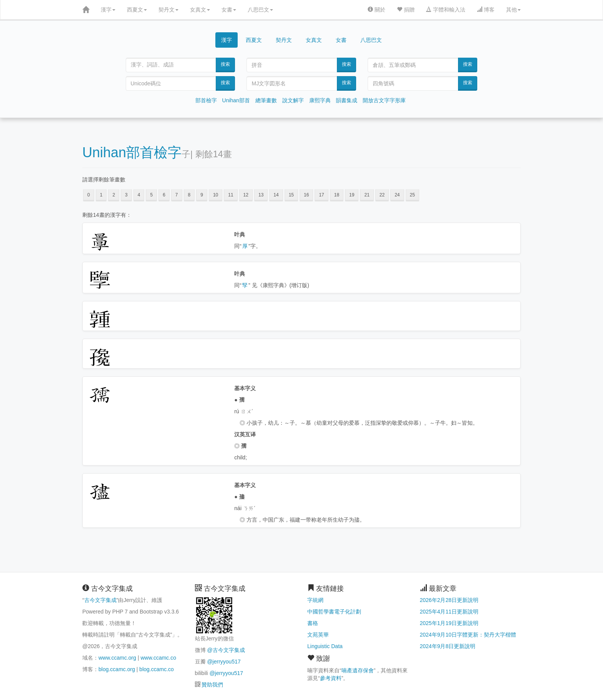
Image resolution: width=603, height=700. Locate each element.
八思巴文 (260, 10)
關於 (376, 10)
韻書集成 (346, 100)
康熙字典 (320, 100)
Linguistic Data (325, 646)
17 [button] (321, 195)
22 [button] (382, 195)
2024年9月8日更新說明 (448, 646)
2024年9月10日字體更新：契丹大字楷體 (468, 635)
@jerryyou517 (224, 662)
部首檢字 (206, 100)
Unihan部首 (236, 100)
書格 (313, 623)
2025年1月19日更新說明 (449, 623)
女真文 (200, 10)
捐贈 (406, 10)
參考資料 (331, 678)
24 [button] (397, 195)
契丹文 (168, 10)
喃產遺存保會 (358, 670)
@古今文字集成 (226, 650)
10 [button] (216, 195)
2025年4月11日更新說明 (449, 612)
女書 (229, 10)
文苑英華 (318, 635)
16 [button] (306, 195)
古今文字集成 (100, 600)
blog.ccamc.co (156, 669)
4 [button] (139, 195)
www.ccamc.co (158, 658)
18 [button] (337, 195)
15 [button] (291, 195)
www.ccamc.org (117, 658)
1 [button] (101, 195)
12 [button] (246, 195)
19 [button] (352, 195)
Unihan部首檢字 (132, 152)
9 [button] (202, 195)
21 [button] (367, 195)
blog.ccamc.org (117, 669)
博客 (486, 10)
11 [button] (231, 195)
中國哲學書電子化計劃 (334, 612)
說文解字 (293, 100)
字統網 (315, 600)
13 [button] (261, 195)
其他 (513, 10)
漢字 (108, 10)
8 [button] (189, 195)
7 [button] (177, 195)
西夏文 (137, 10)
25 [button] (412, 195)
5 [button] (151, 195)
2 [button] (114, 195)
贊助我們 (212, 685)
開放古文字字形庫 (384, 100)
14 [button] (276, 195)
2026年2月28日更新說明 (449, 600)
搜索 (225, 64)
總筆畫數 (266, 100)
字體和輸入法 (446, 10)
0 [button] (89, 195)
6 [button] (164, 195)
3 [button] (126, 195)
